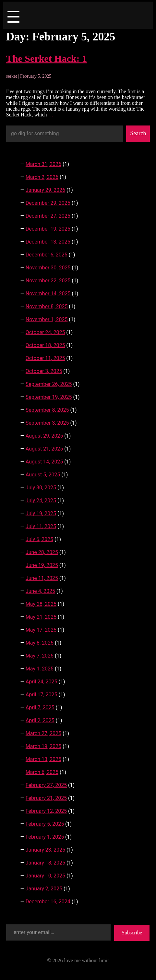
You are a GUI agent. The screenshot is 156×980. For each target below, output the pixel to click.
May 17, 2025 (41, 630)
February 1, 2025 (45, 837)
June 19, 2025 (42, 565)
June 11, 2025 (42, 578)
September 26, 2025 (49, 384)
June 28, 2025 (42, 552)
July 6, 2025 (39, 539)
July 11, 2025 (41, 526)
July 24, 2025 (41, 501)
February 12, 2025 (46, 811)
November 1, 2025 (47, 319)
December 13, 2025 (48, 242)
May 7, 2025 (40, 656)
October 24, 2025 (45, 332)
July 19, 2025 (41, 513)
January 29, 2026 (45, 190)
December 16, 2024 (48, 902)
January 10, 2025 (45, 876)
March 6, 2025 (42, 772)
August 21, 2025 (44, 449)
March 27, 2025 (43, 733)
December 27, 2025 (48, 216)
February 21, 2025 (46, 798)
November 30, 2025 (48, 268)
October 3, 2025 (44, 371)
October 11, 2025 (45, 358)
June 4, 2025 (40, 591)
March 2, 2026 (42, 177)
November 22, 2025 (48, 281)
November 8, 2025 (47, 306)
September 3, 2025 (47, 423)
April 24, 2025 (42, 682)
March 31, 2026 (43, 164)
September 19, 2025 (49, 397)
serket (12, 76)
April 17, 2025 (42, 695)
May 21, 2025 (41, 617)
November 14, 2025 (48, 294)
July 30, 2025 (41, 488)
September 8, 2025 (47, 410)
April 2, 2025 (40, 720)
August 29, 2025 (44, 436)
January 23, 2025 (45, 850)
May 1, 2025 (40, 669)
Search (138, 133)
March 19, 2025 (43, 746)
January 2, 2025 (44, 889)
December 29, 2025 (48, 203)
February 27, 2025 (46, 785)
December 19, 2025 (48, 229)
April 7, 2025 (40, 708)
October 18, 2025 (45, 345)
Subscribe (132, 933)
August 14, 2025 (44, 462)
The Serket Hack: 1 (47, 58)
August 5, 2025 (43, 475)
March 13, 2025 (43, 759)
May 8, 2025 (40, 643)
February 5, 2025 (45, 824)
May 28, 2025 (41, 604)
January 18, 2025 (45, 863)
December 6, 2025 (47, 255)
